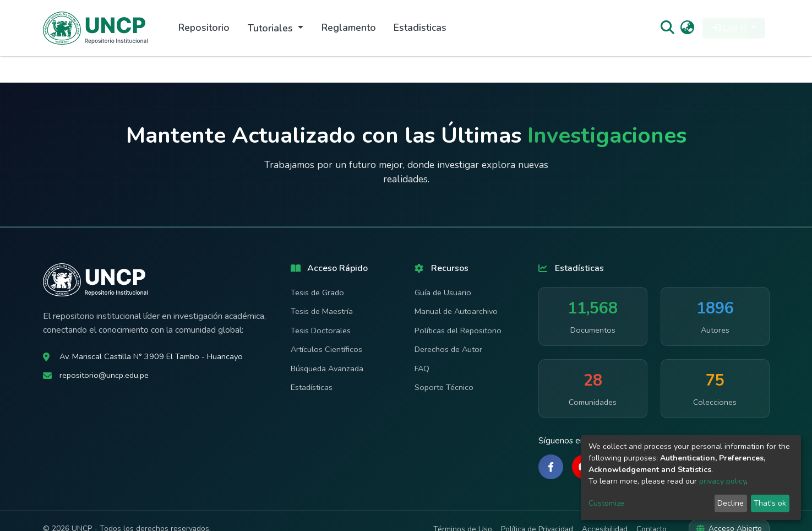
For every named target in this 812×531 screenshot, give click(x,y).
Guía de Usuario (443, 292)
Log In (730, 28)
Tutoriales (272, 28)
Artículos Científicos (326, 349)
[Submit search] (667, 28)
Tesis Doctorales (321, 330)
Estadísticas (312, 387)
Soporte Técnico (444, 387)
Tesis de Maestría (322, 311)
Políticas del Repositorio (458, 330)
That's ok (770, 503)
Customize (606, 503)
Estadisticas (420, 28)
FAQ (422, 369)
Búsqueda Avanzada (327, 369)
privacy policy (723, 481)
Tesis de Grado (317, 292)
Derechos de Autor (448, 349)
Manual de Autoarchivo (456, 311)
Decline (731, 503)
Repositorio (204, 28)
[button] (687, 28)
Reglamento (349, 28)
